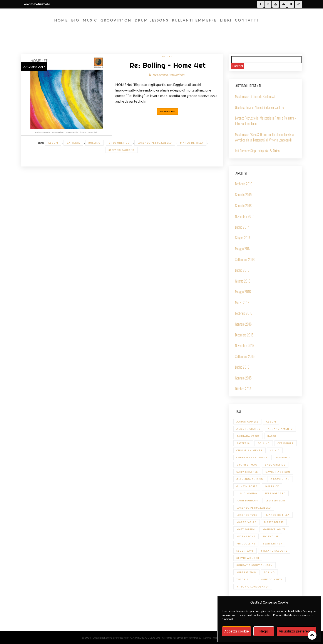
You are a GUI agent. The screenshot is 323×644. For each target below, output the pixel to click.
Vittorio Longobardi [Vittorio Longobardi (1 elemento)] (253, 587)
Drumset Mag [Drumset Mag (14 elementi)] (247, 465)
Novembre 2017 (244, 216)
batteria (73, 143)
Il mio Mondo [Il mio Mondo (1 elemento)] (247, 493)
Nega (264, 631)
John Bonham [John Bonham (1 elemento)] (247, 501)
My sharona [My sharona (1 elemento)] (246, 536)
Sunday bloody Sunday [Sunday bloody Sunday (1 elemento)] (254, 565)
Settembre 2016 (245, 260)
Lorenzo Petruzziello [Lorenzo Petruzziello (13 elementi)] (254, 508)
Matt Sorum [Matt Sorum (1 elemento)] (246, 529)
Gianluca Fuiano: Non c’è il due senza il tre (260, 107)
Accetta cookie (237, 631)
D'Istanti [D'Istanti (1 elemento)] (283, 458)
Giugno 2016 (243, 281)
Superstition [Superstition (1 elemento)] (246, 572)
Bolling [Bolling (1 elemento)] (264, 443)
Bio (75, 20)
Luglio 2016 (242, 270)
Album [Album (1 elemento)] (271, 422)
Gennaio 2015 (243, 378)
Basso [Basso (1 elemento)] (272, 436)
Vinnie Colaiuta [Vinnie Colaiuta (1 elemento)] (270, 579)
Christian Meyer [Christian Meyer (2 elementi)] (249, 450)
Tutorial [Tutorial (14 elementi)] (243, 579)
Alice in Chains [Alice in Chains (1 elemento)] (248, 429)
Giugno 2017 (243, 238)
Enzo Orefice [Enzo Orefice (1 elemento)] (275, 465)
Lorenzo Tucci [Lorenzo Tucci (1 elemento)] (248, 515)
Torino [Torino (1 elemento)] (269, 572)
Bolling (94, 143)
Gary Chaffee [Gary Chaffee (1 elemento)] (247, 472)
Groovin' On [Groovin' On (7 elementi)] (280, 479)
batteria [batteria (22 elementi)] (243, 443)
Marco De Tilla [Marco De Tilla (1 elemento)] (278, 515)
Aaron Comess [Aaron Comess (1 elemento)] (247, 422)
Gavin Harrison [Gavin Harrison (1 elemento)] (278, 472)
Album (53, 143)
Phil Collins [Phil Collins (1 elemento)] (246, 544)
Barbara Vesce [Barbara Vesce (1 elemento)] (248, 436)
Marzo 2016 (242, 303)
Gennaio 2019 (243, 195)
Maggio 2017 (243, 249)
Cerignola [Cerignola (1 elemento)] (286, 443)
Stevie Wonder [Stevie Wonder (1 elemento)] (248, 558)
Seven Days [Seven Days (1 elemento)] (245, 551)
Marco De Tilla (192, 143)
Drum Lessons (152, 20)
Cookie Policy (211, 638)
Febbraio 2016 (244, 313)
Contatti (247, 20)
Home (61, 20)
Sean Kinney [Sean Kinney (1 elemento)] (273, 544)
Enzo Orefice (119, 143)
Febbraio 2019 (244, 184)
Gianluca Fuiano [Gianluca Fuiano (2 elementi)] (250, 479)
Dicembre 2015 (244, 335)
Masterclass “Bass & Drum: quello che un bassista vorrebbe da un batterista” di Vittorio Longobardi (264, 137)
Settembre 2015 (245, 356)
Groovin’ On (116, 20)
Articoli (168, 56)
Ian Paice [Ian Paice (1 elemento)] (272, 486)
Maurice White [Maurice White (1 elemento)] (274, 529)
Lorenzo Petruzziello (171, 75)
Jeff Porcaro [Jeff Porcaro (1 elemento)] (275, 493)
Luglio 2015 (242, 367)
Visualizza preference (296, 631)
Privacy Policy (193, 638)
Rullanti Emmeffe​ (194, 20)
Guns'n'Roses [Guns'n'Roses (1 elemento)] (247, 486)
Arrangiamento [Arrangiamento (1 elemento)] (280, 429)
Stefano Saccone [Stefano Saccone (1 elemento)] (274, 551)
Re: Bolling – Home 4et (168, 65)
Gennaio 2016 (243, 324)
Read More (168, 111)
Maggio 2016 (243, 292)
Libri (226, 20)
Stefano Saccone (122, 150)
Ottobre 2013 (243, 389)
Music (90, 20)
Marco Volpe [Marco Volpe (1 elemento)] (246, 522)
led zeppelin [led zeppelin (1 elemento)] (275, 501)
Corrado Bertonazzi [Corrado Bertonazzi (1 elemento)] (253, 458)
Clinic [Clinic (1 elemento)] (275, 450)
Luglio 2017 (242, 227)
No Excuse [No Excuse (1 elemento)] (271, 536)
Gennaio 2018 (243, 206)
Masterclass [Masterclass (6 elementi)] (274, 522)
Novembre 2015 (245, 346)
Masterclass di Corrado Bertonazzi (255, 97)
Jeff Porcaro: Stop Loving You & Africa (257, 151)
